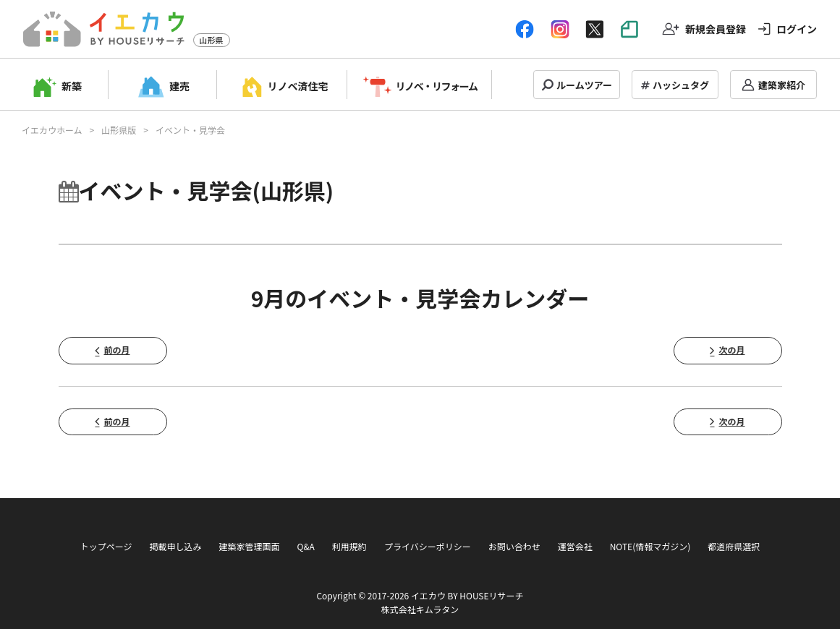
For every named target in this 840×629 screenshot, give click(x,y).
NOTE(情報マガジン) (650, 546)
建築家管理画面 (249, 546)
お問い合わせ (514, 546)
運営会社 (575, 546)
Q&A (305, 546)
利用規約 (349, 546)
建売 (179, 86)
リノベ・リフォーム (437, 86)
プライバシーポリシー (428, 546)
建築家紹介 (782, 85)
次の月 (731, 350)
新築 (72, 86)
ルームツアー (584, 85)
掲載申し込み (175, 546)
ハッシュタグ (681, 85)
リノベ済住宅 (298, 86)
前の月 (116, 350)
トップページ (106, 546)
